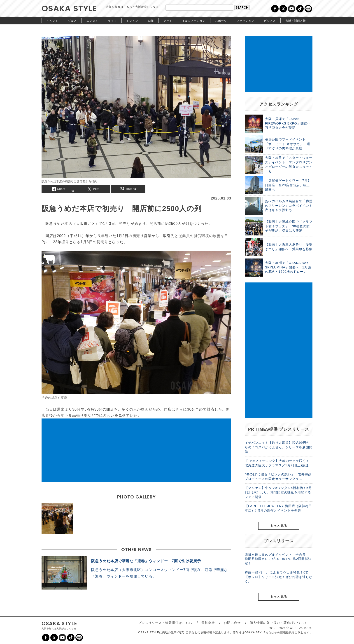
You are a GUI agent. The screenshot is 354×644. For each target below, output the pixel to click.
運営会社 (208, 623)
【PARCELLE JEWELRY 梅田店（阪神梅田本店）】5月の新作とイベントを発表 (278, 508)
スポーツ (221, 21)
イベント (52, 21)
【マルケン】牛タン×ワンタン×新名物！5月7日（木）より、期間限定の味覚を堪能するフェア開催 (278, 492)
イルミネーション (194, 21)
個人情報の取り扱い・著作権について (278, 623)
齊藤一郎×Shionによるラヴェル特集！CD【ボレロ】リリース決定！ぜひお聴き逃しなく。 (279, 577)
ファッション (245, 21)
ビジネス (270, 21)
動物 (151, 21)
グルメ (72, 21)
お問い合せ (232, 623)
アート (168, 21)
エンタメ (92, 21)
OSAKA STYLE (69, 8)
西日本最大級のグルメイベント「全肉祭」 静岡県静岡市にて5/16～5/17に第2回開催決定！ (279, 559)
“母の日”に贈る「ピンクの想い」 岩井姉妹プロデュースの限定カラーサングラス (278, 477)
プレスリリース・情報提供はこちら (165, 623)
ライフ (112, 21)
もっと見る (279, 526)
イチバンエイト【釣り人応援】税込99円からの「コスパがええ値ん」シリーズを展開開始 (279, 447)
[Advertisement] (136, 450)
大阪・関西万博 (296, 21)
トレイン (132, 21)
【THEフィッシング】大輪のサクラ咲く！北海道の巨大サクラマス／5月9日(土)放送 (277, 463)
